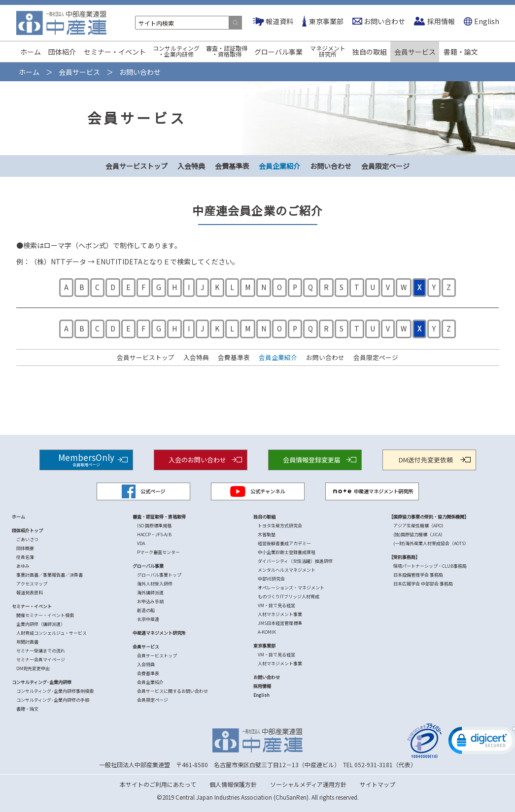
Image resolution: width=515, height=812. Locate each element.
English (487, 21)
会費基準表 (232, 166)
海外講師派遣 (150, 593)
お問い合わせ (384, 21)
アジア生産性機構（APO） (420, 526)
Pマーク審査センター (158, 552)
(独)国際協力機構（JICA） (419, 535)
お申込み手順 (150, 601)
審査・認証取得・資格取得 (227, 51)
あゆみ (23, 566)
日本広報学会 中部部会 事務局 (423, 584)
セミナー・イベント (115, 52)
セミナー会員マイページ (41, 660)
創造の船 (146, 610)
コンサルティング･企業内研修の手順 (53, 700)
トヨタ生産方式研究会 (280, 526)
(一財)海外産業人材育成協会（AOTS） (431, 543)
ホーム (31, 52)
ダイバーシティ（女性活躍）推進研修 (295, 561)
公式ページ (143, 491)
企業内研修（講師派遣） (41, 624)
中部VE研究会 (271, 579)
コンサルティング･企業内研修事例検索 (55, 691)
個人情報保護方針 (233, 784)
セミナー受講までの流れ (41, 651)
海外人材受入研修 (155, 584)
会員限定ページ (385, 166)
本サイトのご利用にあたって (158, 784)
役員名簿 (25, 557)
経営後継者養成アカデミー (284, 543)
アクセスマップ (32, 584)
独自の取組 (370, 52)
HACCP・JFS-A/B (154, 535)
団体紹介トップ (27, 531)
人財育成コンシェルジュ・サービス (51, 633)
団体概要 (25, 548)
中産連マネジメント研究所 (372, 491)
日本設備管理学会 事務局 (418, 575)
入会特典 (191, 166)
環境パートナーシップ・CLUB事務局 (430, 566)
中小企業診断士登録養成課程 (287, 552)
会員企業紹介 (279, 166)
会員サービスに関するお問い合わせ (172, 691)
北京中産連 (148, 619)
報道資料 (279, 21)
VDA (141, 543)
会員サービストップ (137, 166)
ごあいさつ (27, 539)
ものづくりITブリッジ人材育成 (289, 597)
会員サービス (415, 52)
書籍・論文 (461, 52)
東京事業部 (326, 21)
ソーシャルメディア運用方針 (308, 784)
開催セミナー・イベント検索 (45, 615)
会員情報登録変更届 (312, 460)
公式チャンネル (258, 491)
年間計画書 (27, 642)
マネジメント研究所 (328, 51)
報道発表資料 (30, 593)
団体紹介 (62, 52)
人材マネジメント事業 (280, 614)
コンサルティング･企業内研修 (42, 682)
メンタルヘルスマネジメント (287, 570)
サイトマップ (378, 784)
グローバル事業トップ (159, 575)
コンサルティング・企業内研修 (176, 51)
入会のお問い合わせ (197, 460)
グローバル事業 (278, 52)
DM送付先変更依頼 (426, 460)
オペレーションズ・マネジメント (291, 588)
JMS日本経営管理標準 (280, 623)
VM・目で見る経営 (276, 605)
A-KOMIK (267, 632)
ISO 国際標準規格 (154, 526)
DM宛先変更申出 (33, 668)
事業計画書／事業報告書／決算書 (50, 575)
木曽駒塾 (267, 535)
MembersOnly (86, 459)
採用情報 (441, 21)
